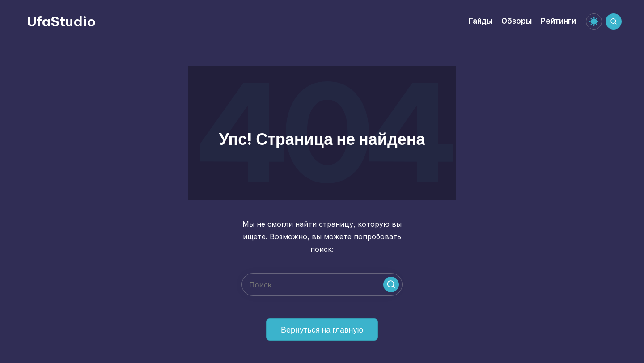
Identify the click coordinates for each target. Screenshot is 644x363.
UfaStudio (61, 21)
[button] (391, 285)
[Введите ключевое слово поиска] (322, 285)
